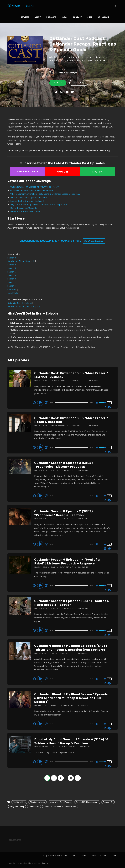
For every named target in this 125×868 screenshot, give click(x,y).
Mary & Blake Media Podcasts (56, 855)
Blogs (75, 855)
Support (103, 855)
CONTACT (78, 17)
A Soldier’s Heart (19, 802)
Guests (85, 855)
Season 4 (12, 275)
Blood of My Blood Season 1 (87, 802)
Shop (94, 855)
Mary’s (46, 806)
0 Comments (93, 381)
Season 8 (12, 258)
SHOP (90, 17)
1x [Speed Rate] (109, 403)
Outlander (57, 806)
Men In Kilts (13, 293)
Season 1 (12, 286)
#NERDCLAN (103, 17)
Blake (53, 470)
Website (58, 83)
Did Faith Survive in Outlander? (24, 208)
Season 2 (12, 282)
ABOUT (38, 17)
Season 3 (12, 279)
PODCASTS (51, 17)
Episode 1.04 (108, 802)
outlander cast (71, 806)
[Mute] (97, 403)
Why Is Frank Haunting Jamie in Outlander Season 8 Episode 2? (39, 204)
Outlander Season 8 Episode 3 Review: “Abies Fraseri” (35, 187)
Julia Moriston (34, 806)
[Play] (41, 403)
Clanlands (12, 289)
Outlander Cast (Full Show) (20, 303)
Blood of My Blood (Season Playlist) (24, 306)
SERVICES (25, 17)
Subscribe (79, 83)
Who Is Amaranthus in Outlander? (26, 211)
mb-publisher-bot (58, 381)
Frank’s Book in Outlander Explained (27, 201)
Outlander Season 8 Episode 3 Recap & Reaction (32, 190)
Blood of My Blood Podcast (60, 802)
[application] (72, 403)
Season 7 (12, 265)
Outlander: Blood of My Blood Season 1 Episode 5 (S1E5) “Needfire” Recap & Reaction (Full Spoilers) (71, 698)
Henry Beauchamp (17, 806)
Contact (114, 855)
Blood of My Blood (38, 802)
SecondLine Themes (40, 863)
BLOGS (65, 17)
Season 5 (12, 272)
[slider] (72, 403)
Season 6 (12, 268)
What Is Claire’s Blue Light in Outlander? (29, 197)
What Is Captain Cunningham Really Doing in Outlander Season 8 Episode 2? (45, 194)
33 (71, 778)
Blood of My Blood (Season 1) (21, 261)
